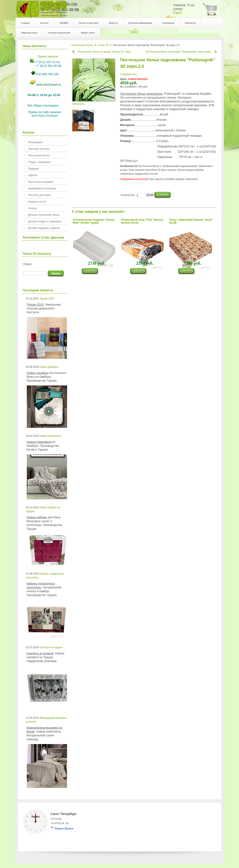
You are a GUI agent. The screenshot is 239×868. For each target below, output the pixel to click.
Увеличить (94, 103)
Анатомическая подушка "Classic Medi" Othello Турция (94, 221)
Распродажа (35, 142)
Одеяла (33, 175)
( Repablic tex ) (129, 74)
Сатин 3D (103, 45)
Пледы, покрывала (39, 162)
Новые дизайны (49, 367)
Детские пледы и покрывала (45, 221)
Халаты (33, 208)
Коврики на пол (37, 202)
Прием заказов (48, 56)
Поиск (28, 264)
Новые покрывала (50, 436)
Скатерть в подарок (51, 647)
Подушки (33, 169)
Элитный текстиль (39, 149)
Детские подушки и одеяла (44, 228)
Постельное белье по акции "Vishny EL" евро (104, 52)
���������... (92, 271)
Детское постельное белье (44, 215)
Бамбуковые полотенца (42, 188)
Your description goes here (42, 11)
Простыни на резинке (41, 182)
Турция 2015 (47, 299)
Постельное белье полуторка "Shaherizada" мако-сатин (178, 52)
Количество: (128, 195)
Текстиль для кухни (40, 195)
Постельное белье (39, 155)
